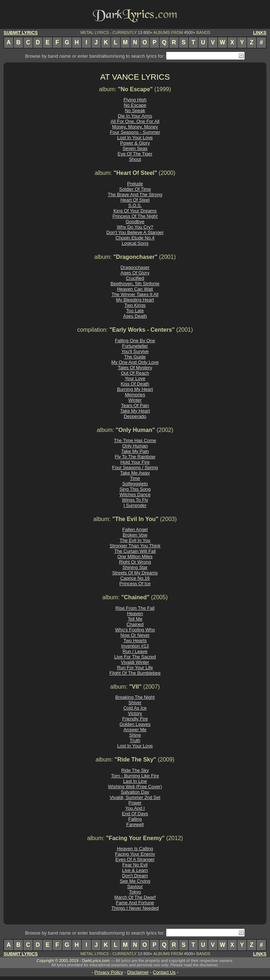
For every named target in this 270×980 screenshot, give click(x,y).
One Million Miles (135, 557)
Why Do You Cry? (135, 227)
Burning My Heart (135, 389)
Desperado (135, 416)
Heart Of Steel (135, 200)
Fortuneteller (135, 346)
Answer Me (135, 730)
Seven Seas (135, 148)
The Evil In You (135, 540)
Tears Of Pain (135, 405)
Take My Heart (135, 411)
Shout (135, 159)
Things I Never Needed (135, 908)
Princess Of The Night (135, 216)
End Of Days (135, 814)
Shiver (135, 703)
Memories (135, 395)
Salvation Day (135, 792)
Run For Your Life (135, 668)
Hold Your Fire (135, 462)
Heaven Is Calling (135, 849)
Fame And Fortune (135, 903)
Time (135, 478)
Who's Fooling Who (135, 630)
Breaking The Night (135, 697)
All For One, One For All (135, 121)
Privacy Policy (109, 972)
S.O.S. (135, 205)
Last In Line (135, 781)
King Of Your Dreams (135, 211)
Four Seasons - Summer (135, 132)
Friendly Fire (135, 719)
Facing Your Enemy (135, 854)
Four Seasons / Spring (135, 467)
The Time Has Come (135, 440)
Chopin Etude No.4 (135, 238)
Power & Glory (135, 143)
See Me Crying (135, 881)
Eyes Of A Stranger (135, 859)
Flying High (135, 100)
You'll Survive (135, 351)
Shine (135, 735)
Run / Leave (135, 651)
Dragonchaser (135, 267)
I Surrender (135, 505)
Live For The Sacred (135, 657)
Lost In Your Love (135, 138)
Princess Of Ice (135, 584)
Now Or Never (135, 635)
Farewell (135, 824)
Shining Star (135, 567)
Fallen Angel (135, 529)
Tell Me (135, 619)
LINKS (260, 33)
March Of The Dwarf (135, 897)
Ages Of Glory (135, 273)
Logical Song (135, 243)
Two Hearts (135, 641)
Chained (135, 624)
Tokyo (135, 892)
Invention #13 (135, 646)
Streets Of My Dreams (135, 573)
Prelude (135, 184)
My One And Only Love (135, 362)
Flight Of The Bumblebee (135, 673)
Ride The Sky (135, 770)
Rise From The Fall (135, 608)
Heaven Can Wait (135, 289)
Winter (135, 400)
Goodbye (135, 222)
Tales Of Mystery (135, 368)
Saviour (135, 886)
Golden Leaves (135, 724)
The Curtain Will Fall (135, 551)
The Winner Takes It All (135, 294)
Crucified (135, 278)
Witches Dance (135, 495)
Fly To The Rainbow (135, 457)
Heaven (135, 613)
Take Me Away (135, 473)
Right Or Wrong (135, 562)
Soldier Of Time (135, 189)
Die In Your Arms (135, 116)
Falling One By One (135, 341)
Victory (135, 713)
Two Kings (135, 305)
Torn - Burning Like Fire (135, 776)
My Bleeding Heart (135, 300)
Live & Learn (135, 870)
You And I (135, 808)
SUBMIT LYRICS (21, 33)
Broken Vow (135, 535)
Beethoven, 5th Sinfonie (135, 284)
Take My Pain (135, 451)
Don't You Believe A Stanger (135, 232)
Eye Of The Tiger (135, 154)
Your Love (135, 378)
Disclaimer (138, 972)
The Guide (135, 357)
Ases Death (135, 316)
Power (135, 803)
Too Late (135, 311)
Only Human (135, 446)
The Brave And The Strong (135, 195)
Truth (135, 740)
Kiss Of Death (135, 384)
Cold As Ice (135, 708)
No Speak (135, 111)
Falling (135, 819)
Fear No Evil (135, 865)
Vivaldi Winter (135, 662)
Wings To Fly (135, 500)
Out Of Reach (135, 373)
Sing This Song (135, 489)
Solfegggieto (135, 484)
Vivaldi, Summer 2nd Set (135, 797)
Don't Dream (135, 876)
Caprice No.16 (135, 578)
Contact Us (164, 972)
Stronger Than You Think (135, 546)
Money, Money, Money (135, 127)
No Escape (135, 105)
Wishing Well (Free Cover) (135, 787)
